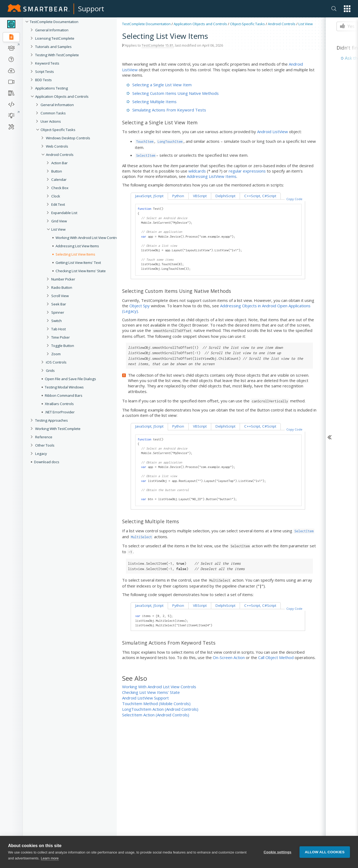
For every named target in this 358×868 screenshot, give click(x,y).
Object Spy (140, 306)
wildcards (197, 171)
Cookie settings (277, 852)
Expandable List (64, 213)
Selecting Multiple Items (151, 102)
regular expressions (247, 171)
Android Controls (60, 155)
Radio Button (62, 287)
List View (58, 229)
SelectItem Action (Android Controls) (156, 715)
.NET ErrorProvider (60, 412)
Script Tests (45, 72)
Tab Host (59, 329)
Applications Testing (52, 88)
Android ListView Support (145, 698)
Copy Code (294, 199)
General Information (52, 30)
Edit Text (58, 204)
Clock (56, 196)
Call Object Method (276, 657)
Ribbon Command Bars (64, 395)
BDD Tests (43, 80)
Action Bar (59, 163)
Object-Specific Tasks (58, 130)
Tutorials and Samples (53, 47)
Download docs (47, 462)
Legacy (41, 454)
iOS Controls (56, 362)
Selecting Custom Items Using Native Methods (173, 93)
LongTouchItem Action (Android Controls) (160, 709)
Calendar (59, 179)
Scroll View (60, 296)
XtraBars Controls (59, 404)
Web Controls (57, 146)
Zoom (56, 354)
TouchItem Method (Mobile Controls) (156, 704)
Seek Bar (59, 304)
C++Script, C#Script (260, 196)
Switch (56, 321)
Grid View (59, 221)
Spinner (58, 312)
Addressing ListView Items (212, 176)
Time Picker (61, 337)
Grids (50, 371)
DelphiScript (225, 196)
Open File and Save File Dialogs (70, 379)
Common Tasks (53, 113)
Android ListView (273, 132)
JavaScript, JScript (149, 196)
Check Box (60, 188)
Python (178, 196)
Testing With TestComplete (57, 55)
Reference (44, 437)
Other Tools (45, 445)
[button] (347, 9)
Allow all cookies (325, 852)
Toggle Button (63, 346)
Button (57, 171)
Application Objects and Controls (62, 96)
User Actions (51, 121)
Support (91, 9)
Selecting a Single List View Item (159, 85)
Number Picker (63, 279)
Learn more (50, 859)
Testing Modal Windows (64, 387)
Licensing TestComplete (55, 38)
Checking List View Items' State (151, 692)
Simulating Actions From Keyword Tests (166, 110)
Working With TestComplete (58, 429)
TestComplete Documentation (54, 22)
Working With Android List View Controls (159, 687)
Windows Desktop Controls (68, 138)
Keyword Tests (47, 63)
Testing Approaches (52, 420)
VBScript (200, 196)
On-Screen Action (229, 657)
